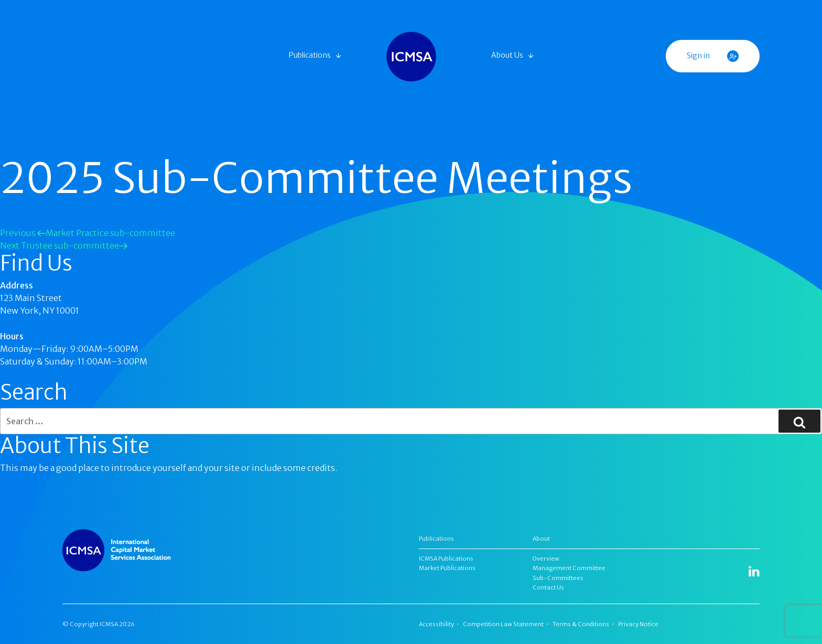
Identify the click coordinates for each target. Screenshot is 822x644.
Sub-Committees (558, 578)
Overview (546, 559)
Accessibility (436, 624)
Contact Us (548, 587)
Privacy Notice (638, 624)
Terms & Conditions (581, 624)
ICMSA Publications (446, 559)
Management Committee (569, 568)
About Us (507, 55)
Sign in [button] (713, 56)
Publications (310, 55)
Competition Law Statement (503, 624)
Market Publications (447, 568)
